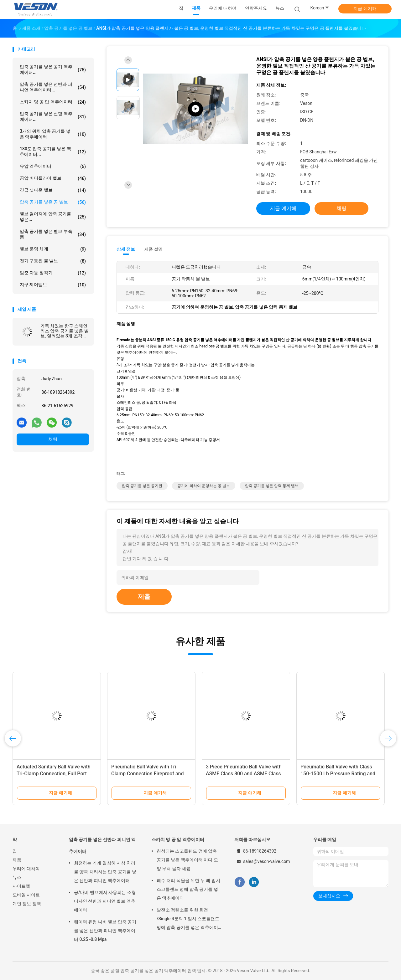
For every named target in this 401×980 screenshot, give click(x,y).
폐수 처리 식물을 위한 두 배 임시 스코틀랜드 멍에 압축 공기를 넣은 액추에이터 (188, 889)
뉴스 (17, 877)
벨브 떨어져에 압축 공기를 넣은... (53, 217)
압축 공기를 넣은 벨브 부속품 (53, 234)
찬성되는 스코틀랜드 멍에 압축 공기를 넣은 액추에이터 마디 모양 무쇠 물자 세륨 (187, 860)
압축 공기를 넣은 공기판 (142, 486)
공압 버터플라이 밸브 (53, 178)
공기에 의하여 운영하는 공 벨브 (204, 486)
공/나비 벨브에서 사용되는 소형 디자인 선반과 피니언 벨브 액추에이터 (105, 901)
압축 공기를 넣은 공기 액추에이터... (53, 69)
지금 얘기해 (365, 8)
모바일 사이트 (26, 895)
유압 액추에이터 (53, 167)
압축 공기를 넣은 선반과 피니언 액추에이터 (102, 845)
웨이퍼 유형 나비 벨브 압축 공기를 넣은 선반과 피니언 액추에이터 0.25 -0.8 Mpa (105, 931)
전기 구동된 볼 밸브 (53, 261)
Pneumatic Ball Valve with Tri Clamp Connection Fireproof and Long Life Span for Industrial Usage (151, 774)
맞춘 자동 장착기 (53, 273)
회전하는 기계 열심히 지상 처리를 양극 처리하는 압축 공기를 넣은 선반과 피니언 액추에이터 (105, 872)
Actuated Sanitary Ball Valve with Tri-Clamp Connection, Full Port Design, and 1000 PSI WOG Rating (55, 774)
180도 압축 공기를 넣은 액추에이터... (53, 151)
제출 (144, 597)
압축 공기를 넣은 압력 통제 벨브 (272, 486)
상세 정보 (126, 249)
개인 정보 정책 (27, 904)
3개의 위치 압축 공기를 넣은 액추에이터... (53, 134)
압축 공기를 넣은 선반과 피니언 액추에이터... (53, 87)
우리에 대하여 (26, 869)
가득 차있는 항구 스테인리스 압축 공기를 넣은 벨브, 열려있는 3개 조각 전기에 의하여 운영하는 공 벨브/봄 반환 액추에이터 (65, 331)
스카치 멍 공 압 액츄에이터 (53, 102)
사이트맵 (21, 886)
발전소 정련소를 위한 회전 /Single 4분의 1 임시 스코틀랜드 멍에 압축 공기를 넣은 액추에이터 (188, 920)
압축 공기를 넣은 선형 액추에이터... (53, 116)
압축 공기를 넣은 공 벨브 (53, 202)
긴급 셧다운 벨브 (53, 190)
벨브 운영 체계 (53, 249)
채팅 (53, 439)
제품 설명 (153, 249)
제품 (17, 860)
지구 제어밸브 (53, 285)
